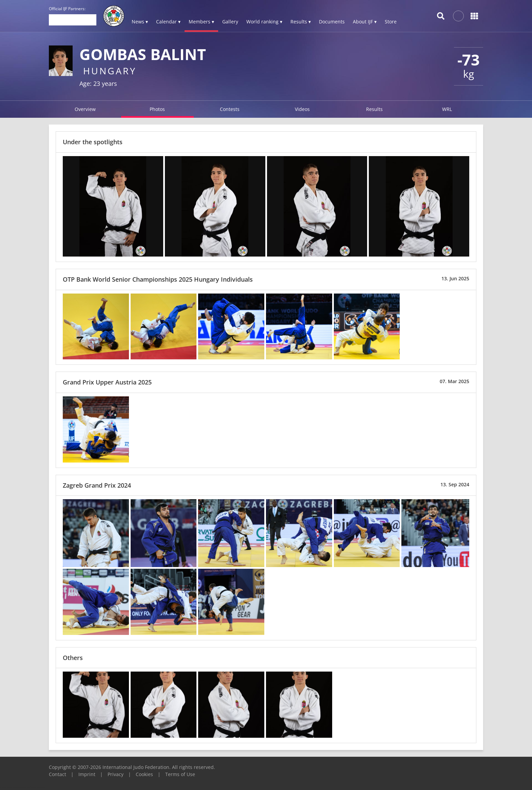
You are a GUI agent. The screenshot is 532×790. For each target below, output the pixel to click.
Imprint (87, 774)
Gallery (230, 22)
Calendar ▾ (168, 22)
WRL (447, 109)
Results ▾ (301, 22)
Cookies (144, 774)
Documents (332, 22)
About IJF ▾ (365, 22)
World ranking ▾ (264, 22)
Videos (302, 109)
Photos (157, 109)
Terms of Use (180, 774)
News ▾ (140, 22)
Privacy (116, 774)
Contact (58, 774)
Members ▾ (201, 22)
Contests (230, 109)
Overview (85, 109)
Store (391, 22)
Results (374, 109)
